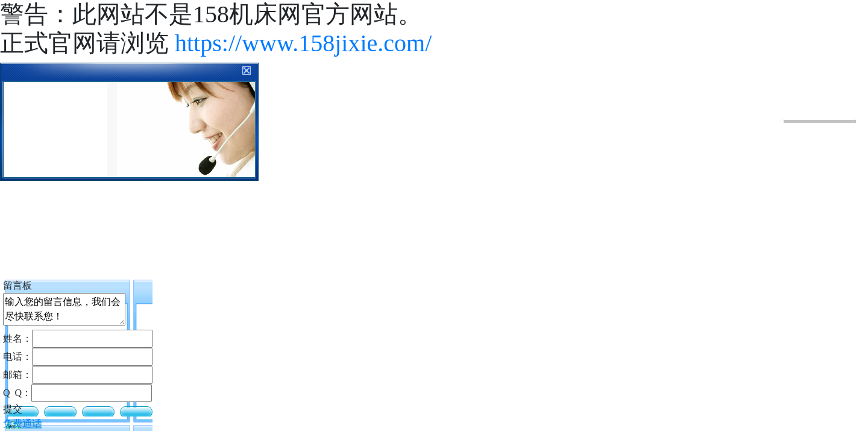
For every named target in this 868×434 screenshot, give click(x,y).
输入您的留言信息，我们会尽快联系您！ (64, 309)
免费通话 (22, 423)
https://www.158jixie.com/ (303, 43)
